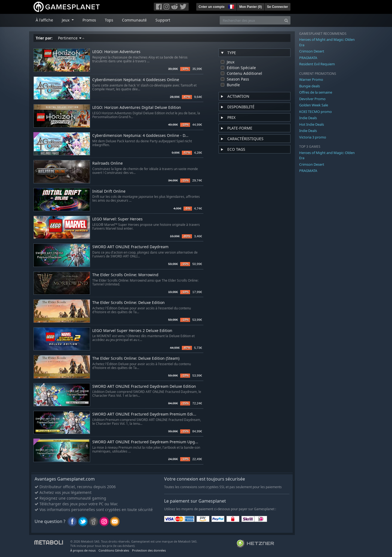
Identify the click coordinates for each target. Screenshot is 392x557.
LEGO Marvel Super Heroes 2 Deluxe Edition (132, 331)
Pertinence (71, 38)
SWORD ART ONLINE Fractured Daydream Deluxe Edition (144, 387)
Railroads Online (108, 163)
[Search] (286, 20)
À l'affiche (44, 20)
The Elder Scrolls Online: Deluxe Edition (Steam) (136, 358)
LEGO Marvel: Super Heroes (117, 219)
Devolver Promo (312, 99)
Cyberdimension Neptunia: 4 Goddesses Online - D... (140, 136)
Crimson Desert (312, 51)
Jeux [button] (66, 20)
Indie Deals (308, 118)
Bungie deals (310, 86)
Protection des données (149, 550)
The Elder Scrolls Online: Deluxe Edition (128, 303)
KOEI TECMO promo (316, 112)
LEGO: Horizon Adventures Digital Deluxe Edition (137, 108)
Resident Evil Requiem (317, 64)
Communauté (134, 20)
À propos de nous (83, 550)
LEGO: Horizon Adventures (116, 52)
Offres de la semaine (316, 92)
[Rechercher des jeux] (251, 20)
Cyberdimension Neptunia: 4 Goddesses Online (136, 80)
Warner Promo (311, 79)
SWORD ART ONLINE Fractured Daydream (130, 247)
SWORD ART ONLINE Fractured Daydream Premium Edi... (144, 414)
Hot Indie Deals (312, 124)
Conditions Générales (114, 550)
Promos (89, 20)
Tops (109, 20)
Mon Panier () (251, 7)
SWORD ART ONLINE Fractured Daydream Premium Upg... (145, 442)
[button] (231, 6)
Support (163, 20)
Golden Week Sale (314, 105)
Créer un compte (212, 7)
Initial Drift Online (109, 191)
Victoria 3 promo (313, 137)
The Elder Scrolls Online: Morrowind (125, 275)
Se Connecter (278, 7)
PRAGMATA (308, 58)
